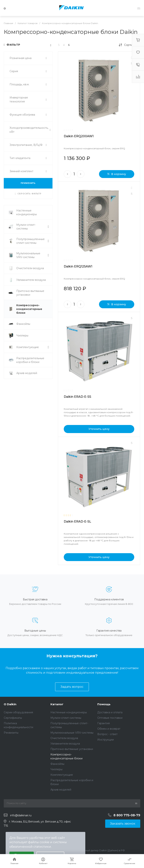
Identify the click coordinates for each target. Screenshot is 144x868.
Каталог (57, 704)
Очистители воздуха (64, 738)
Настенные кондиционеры (69, 712)
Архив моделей (61, 790)
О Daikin (10, 704)
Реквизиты (11, 733)
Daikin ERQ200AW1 (79, 136)
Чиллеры (56, 769)
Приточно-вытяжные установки (72, 749)
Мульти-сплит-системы (66, 718)
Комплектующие (62, 775)
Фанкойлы (57, 764)
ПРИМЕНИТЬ (28, 183)
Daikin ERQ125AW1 (78, 266)
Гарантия (103, 723)
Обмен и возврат (109, 729)
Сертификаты (13, 718)
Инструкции (106, 740)
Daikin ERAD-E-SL (77, 521)
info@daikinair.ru (21, 815)
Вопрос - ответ (107, 734)
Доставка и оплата (110, 712)
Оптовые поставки (110, 718)
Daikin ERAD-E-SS (77, 397)
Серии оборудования (18, 712)
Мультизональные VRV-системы (72, 733)
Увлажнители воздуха (65, 744)
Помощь (104, 704)
